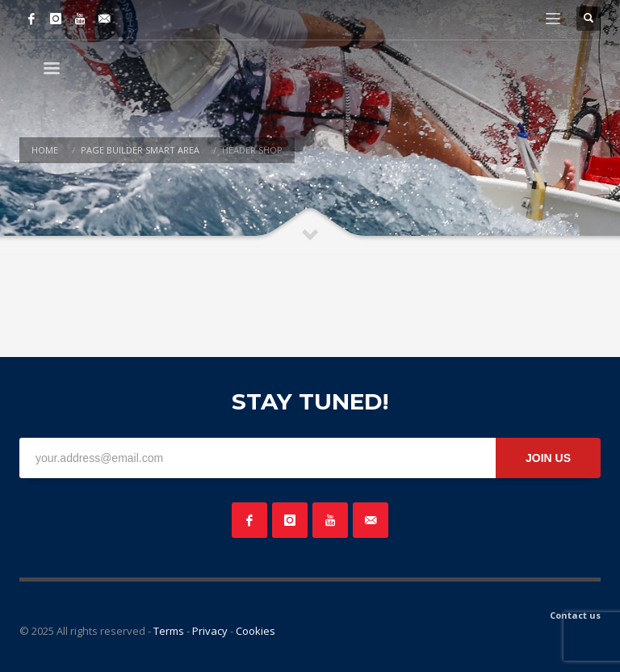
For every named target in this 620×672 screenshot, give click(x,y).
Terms (169, 631)
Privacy (210, 631)
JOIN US (548, 458)
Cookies (256, 631)
